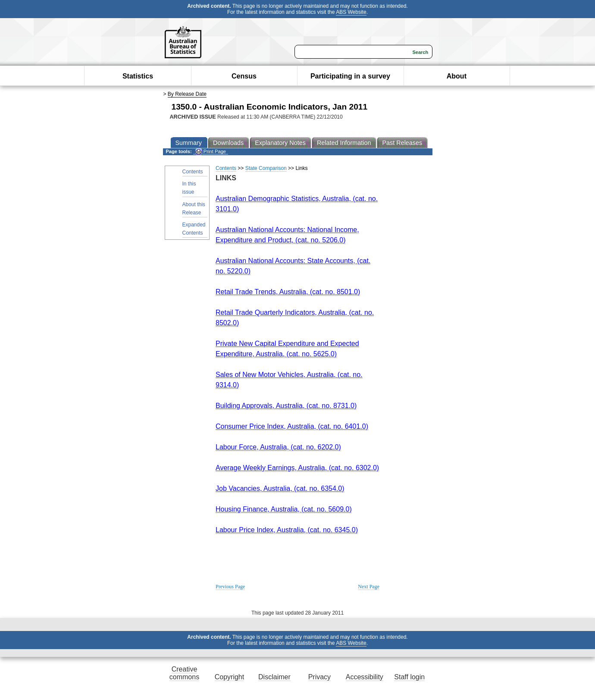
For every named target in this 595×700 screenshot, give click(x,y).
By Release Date (187, 94)
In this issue (189, 188)
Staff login (409, 677)
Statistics (138, 76)
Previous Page (230, 587)
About (457, 76)
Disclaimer (274, 677)
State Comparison (266, 168)
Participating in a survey (350, 76)
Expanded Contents (194, 229)
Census (244, 76)
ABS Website (351, 12)
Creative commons (184, 673)
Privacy (319, 677)
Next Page (369, 587)
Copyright (229, 677)
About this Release (194, 209)
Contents (193, 172)
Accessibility (365, 677)
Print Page (211, 152)
